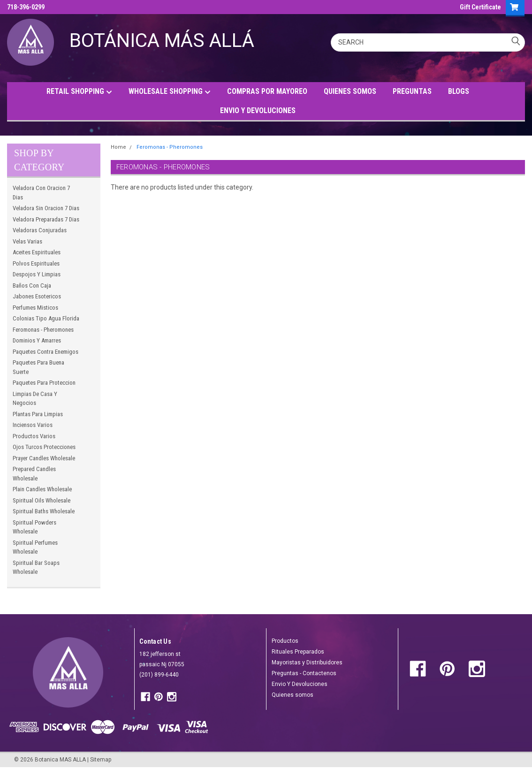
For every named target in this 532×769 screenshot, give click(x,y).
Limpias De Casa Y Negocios (35, 399)
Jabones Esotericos (37, 296)
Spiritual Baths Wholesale (44, 511)
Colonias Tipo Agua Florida (46, 318)
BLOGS (459, 91)
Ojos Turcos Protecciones (44, 447)
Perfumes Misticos (35, 308)
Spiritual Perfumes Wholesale (35, 547)
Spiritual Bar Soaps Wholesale (36, 567)
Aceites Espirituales (37, 252)
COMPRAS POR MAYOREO (267, 91)
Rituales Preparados (298, 652)
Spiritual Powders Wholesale (34, 527)
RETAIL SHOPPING (79, 92)
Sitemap (101, 760)
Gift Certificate (480, 7)
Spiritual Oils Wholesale (42, 500)
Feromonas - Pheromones (43, 330)
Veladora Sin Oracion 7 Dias (46, 208)
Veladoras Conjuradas (40, 230)
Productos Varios (34, 436)
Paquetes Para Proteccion (44, 383)
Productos (285, 641)
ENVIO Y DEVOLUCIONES (258, 110)
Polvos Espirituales (36, 263)
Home (118, 147)
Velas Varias (27, 241)
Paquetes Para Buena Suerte (38, 367)
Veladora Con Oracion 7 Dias (41, 193)
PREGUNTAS (412, 91)
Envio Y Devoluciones (300, 684)
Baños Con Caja (32, 286)
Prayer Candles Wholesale (44, 458)
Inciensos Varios (33, 425)
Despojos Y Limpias (37, 274)
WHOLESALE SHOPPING (170, 92)
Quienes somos (293, 695)
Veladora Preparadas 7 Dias (46, 219)
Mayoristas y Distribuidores (307, 662)
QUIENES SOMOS (350, 91)
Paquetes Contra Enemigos (46, 352)
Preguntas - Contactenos (304, 673)
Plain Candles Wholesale (42, 489)
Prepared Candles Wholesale (34, 474)
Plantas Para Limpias (38, 414)
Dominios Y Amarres (37, 340)
